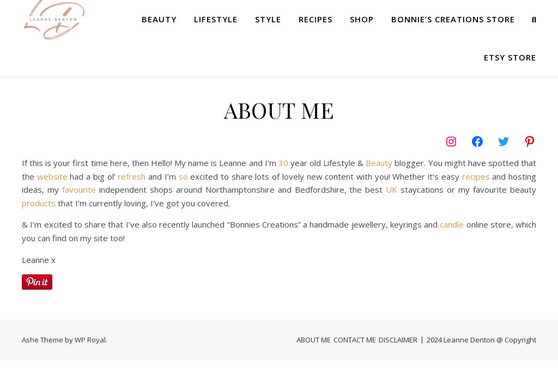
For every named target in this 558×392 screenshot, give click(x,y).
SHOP (362, 19)
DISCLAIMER (398, 340)
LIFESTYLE (216, 19)
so (183, 176)
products (39, 203)
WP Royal (90, 340)
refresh (132, 176)
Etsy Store (510, 57)
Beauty (379, 163)
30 (283, 163)
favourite (79, 189)
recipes (476, 176)
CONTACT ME (355, 340)
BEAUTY (159, 19)
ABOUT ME (314, 340)
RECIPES (316, 19)
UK (392, 189)
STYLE (268, 19)
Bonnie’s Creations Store (453, 19)
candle (452, 224)
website (52, 176)
